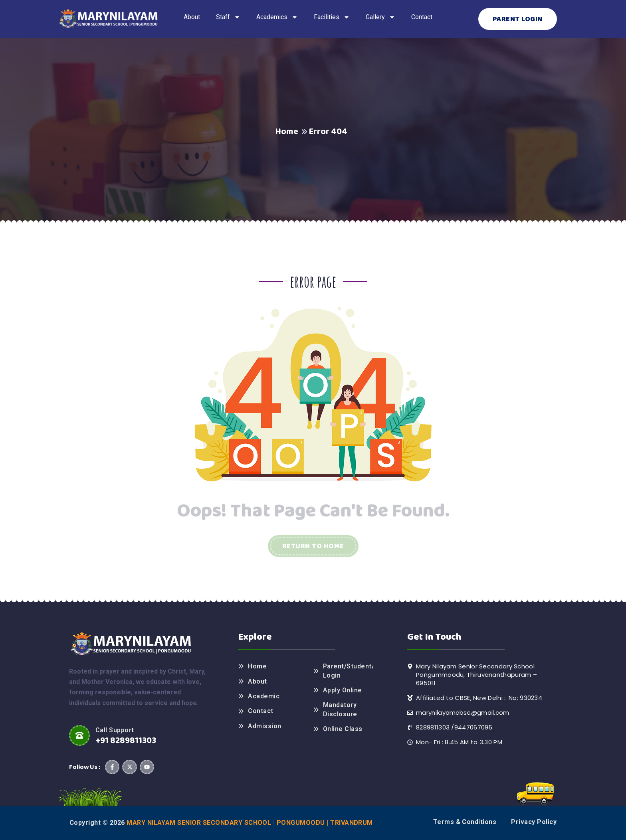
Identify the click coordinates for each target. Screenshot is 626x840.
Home (287, 132)
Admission (264, 726)
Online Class (343, 729)
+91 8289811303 (126, 741)
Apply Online (343, 690)
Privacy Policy (534, 822)
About (257, 681)
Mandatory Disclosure (340, 709)
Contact (261, 711)
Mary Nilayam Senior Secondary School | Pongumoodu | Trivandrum (250, 823)
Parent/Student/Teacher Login (348, 671)
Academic (264, 696)
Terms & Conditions (465, 822)
